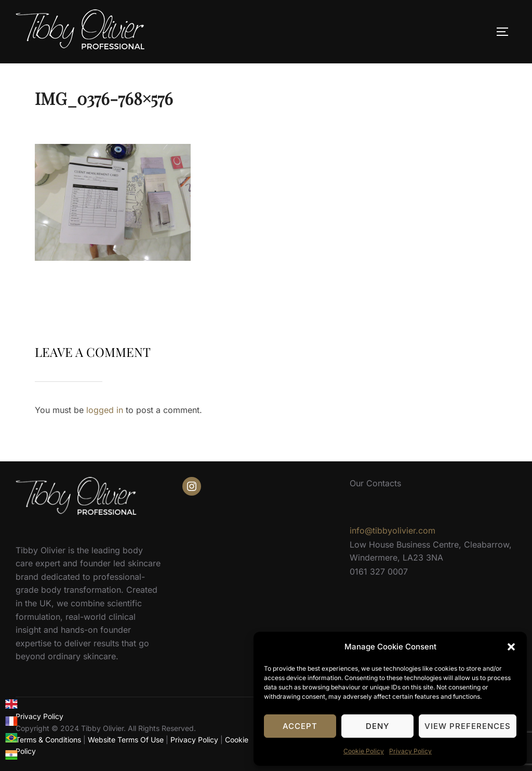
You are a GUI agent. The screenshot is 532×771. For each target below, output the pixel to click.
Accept (300, 726)
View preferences (468, 726)
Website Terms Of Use (126, 740)
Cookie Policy (364, 751)
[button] (511, 647)
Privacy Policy (410, 751)
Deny (377, 726)
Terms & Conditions (48, 740)
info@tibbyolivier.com (393, 530)
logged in (105, 410)
